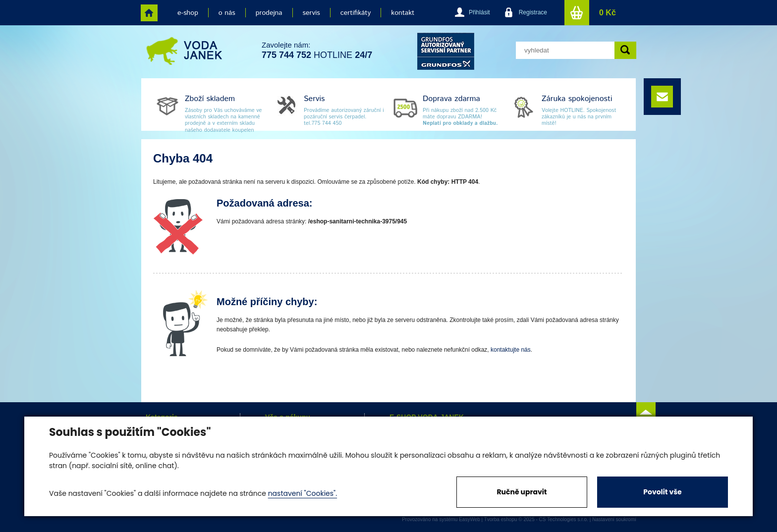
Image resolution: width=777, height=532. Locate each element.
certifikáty (356, 13)
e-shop (188, 13)
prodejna (269, 13)
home (149, 13)
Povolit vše (662, 492)
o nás (227, 13)
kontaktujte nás (511, 350)
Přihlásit (479, 12)
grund (446, 51)
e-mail (662, 97)
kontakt (403, 13)
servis (311, 13)
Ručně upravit (522, 492)
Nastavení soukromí (614, 519)
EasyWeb (470, 519)
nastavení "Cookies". (303, 493)
